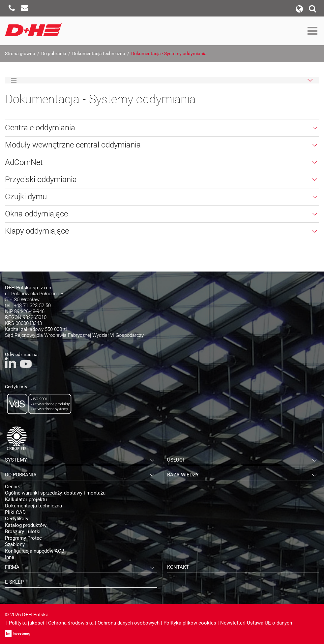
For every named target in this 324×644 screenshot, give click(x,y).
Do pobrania (54, 53)
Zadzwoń (12, 8)
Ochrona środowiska (71, 623)
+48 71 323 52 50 (32, 306)
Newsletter (232, 623)
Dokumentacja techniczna (99, 53)
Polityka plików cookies (190, 623)
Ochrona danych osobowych (129, 623)
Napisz (25, 8)
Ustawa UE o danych (269, 623)
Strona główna (20, 53)
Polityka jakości (27, 623)
